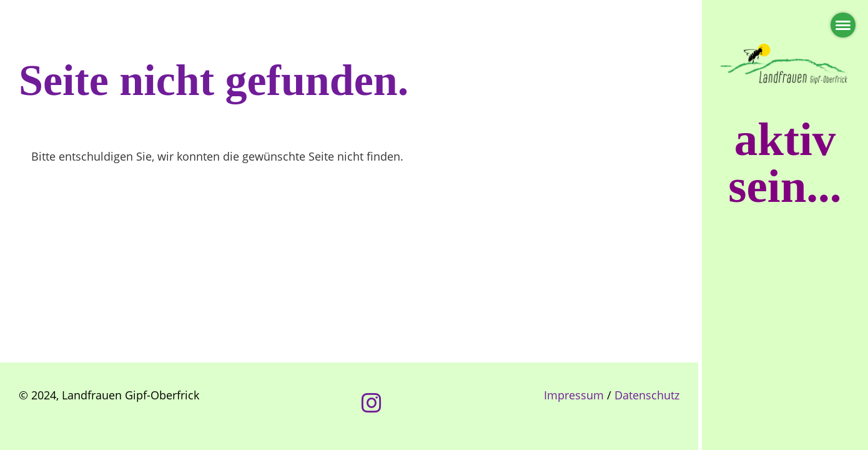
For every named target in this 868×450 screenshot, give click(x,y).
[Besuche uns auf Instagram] (372, 403)
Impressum (574, 395)
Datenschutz (647, 395)
